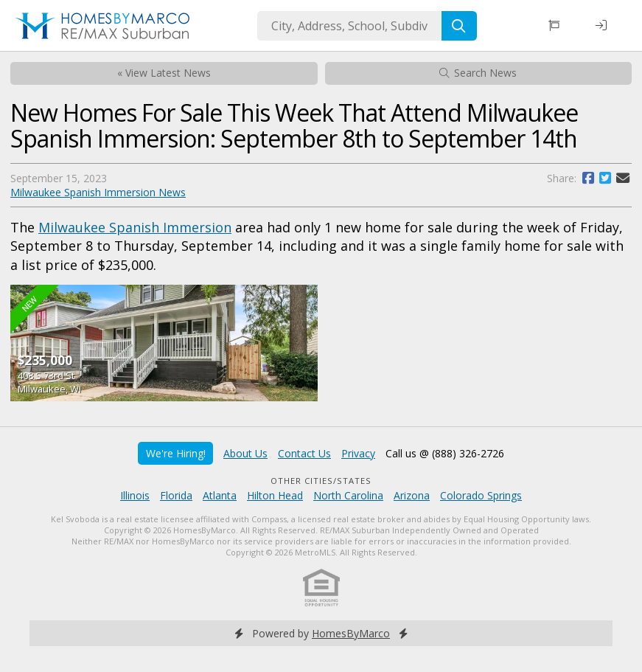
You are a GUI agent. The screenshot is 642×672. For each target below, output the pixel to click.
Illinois (135, 495)
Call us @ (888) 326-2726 (445, 453)
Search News (478, 73)
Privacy (358, 453)
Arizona (412, 495)
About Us (245, 453)
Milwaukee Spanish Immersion (135, 227)
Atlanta (220, 495)
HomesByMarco (351, 633)
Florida (176, 495)
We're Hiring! (176, 453)
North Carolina (348, 495)
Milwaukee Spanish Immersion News (98, 192)
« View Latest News (164, 73)
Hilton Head (275, 495)
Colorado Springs (481, 495)
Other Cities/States (321, 481)
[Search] (459, 26)
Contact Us (304, 453)
